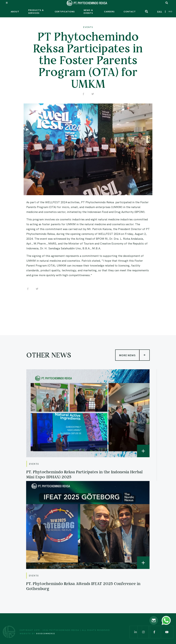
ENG (160, 12)
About (15, 11)
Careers (109, 11)
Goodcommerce (46, 633)
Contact (130, 11)
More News (134, 349)
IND (170, 12)
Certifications (65, 11)
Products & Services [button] (36, 11)
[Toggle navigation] (7, 3)
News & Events (88, 11)
